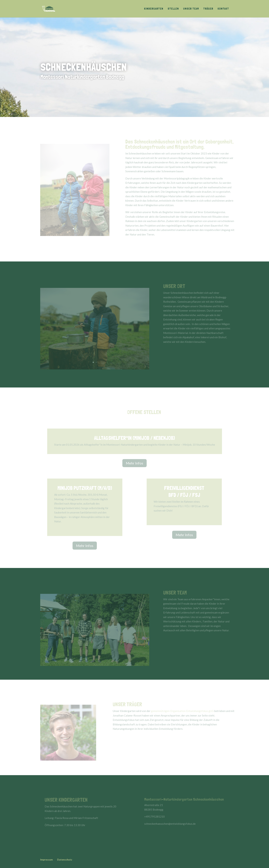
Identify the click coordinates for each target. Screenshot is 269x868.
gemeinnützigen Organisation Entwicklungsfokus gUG (185, 711)
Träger (208, 9)
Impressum (46, 860)
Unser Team (191, 9)
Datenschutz (65, 860)
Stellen (173, 9)
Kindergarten (154, 9)
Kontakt (223, 9)
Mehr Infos (134, 464)
